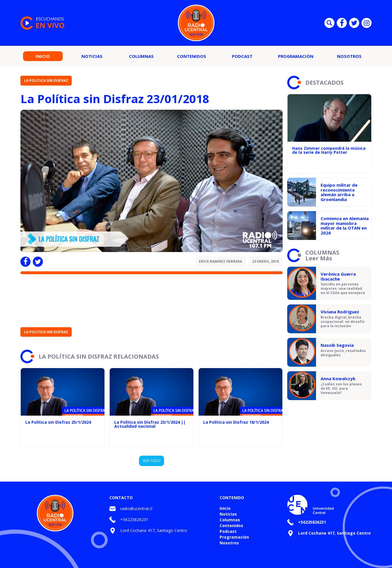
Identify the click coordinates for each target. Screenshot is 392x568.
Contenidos (192, 56)
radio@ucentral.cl (136, 509)
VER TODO (152, 461)
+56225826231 (134, 519)
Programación (296, 56)
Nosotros (349, 56)
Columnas (141, 56)
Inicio (43, 56)
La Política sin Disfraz (46, 81)
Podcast (242, 56)
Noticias (92, 56)
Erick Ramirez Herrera (220, 261)
